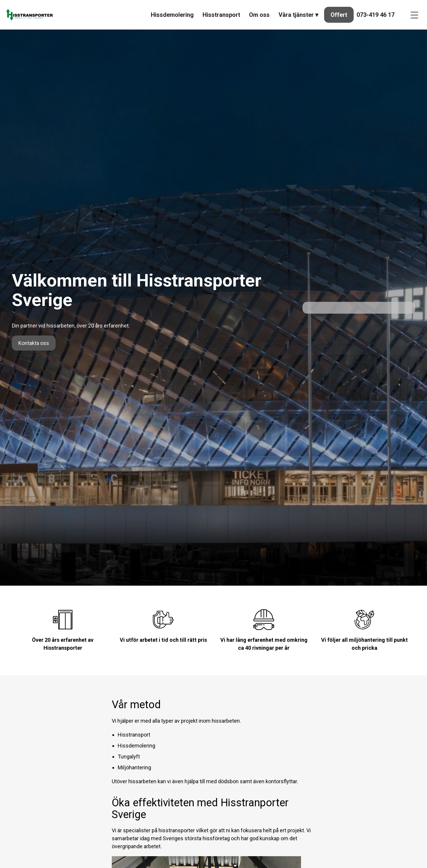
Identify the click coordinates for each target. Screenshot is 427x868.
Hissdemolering (172, 15)
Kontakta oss (34, 343)
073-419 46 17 (376, 15)
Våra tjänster (296, 15)
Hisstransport (221, 15)
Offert (339, 15)
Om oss (259, 15)
